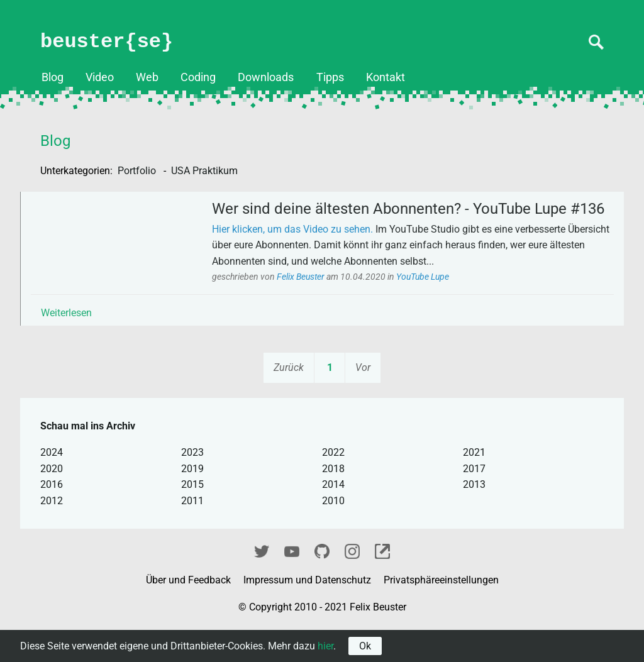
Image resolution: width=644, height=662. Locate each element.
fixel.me (382, 584)
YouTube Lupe (434, 306)
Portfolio (138, 171)
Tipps (330, 77)
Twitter (262, 584)
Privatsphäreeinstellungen (441, 614)
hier (325, 646)
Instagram (352, 584)
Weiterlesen (78, 342)
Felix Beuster (313, 306)
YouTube (292, 584)
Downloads (266, 77)
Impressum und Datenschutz (308, 614)
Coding (198, 77)
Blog (53, 77)
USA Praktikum (204, 171)
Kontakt (386, 77)
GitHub (322, 584)
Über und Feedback (190, 614)
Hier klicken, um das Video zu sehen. (304, 258)
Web (147, 77)
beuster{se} (107, 42)
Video (100, 77)
